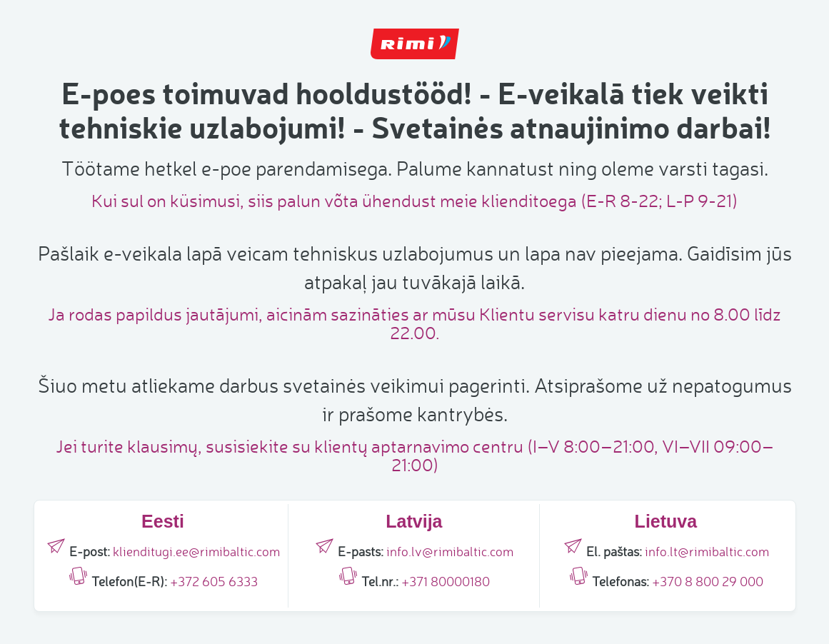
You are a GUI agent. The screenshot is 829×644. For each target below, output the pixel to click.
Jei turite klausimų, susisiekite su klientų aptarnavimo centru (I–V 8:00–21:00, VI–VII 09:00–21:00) (415, 455)
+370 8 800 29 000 (708, 581)
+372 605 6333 (214, 581)
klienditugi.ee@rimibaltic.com (196, 551)
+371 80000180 (446, 581)
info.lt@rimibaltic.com (707, 551)
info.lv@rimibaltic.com (450, 551)
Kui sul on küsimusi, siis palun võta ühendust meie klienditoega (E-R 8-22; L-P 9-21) (414, 200)
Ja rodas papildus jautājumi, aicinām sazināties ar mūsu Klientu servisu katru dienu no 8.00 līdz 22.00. (414, 323)
